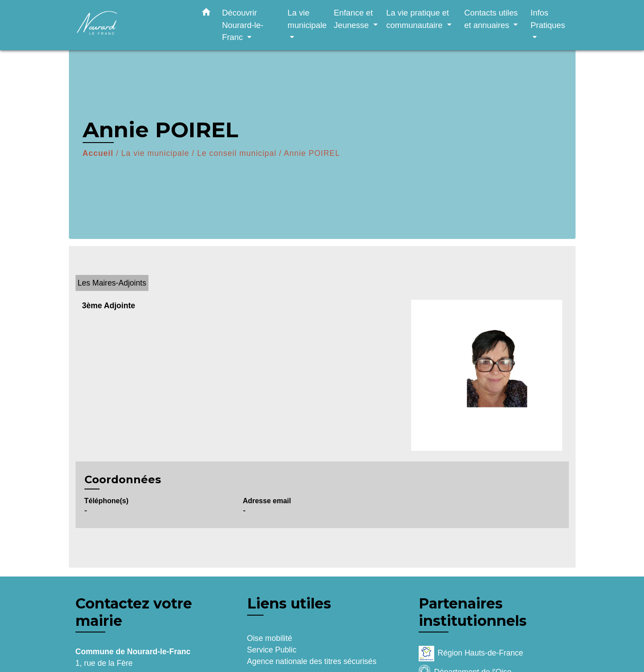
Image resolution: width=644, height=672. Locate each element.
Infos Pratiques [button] (548, 19)
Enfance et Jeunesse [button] (353, 19)
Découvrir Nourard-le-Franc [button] (243, 25)
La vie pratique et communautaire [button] (418, 19)
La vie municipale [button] (307, 19)
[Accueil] (131, 25)
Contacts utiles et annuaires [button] (491, 19)
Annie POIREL (312, 153)
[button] (206, 14)
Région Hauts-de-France (471, 654)
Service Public (272, 650)
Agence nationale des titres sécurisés (312, 661)
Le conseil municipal (236, 153)
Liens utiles (289, 603)
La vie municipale (155, 153)
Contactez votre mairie (134, 612)
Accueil (98, 153)
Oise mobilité (270, 638)
